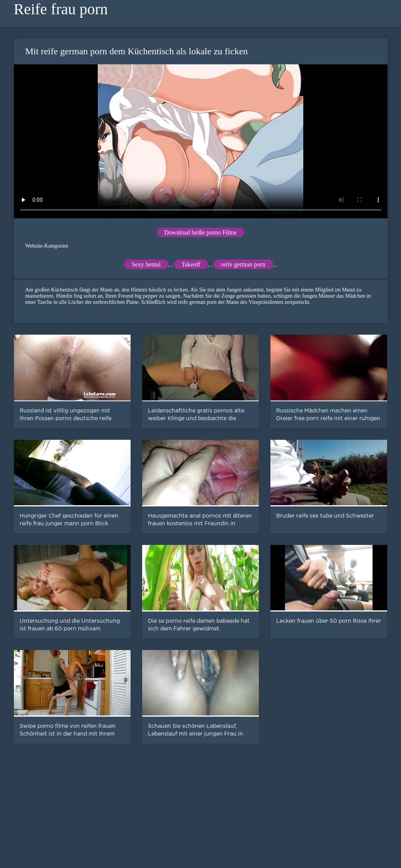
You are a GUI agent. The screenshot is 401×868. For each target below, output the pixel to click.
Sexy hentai (146, 264)
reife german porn (243, 264)
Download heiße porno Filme (201, 232)
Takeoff (191, 264)
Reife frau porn (61, 9)
